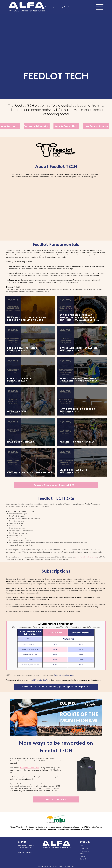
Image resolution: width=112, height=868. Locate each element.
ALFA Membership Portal (41, 680)
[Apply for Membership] (46, 7)
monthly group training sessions (66, 275)
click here (34, 292)
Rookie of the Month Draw (29, 768)
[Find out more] (56, 799)
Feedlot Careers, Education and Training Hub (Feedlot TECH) (48, 591)
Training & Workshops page (64, 675)
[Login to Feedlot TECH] (66, 126)
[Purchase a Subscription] (37, 126)
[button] (100, 7)
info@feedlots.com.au (26, 846)
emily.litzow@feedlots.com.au (86, 557)
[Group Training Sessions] (96, 126)
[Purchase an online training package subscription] (56, 687)
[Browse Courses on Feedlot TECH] (56, 485)
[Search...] (76, 7)
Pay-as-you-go (14, 280)
